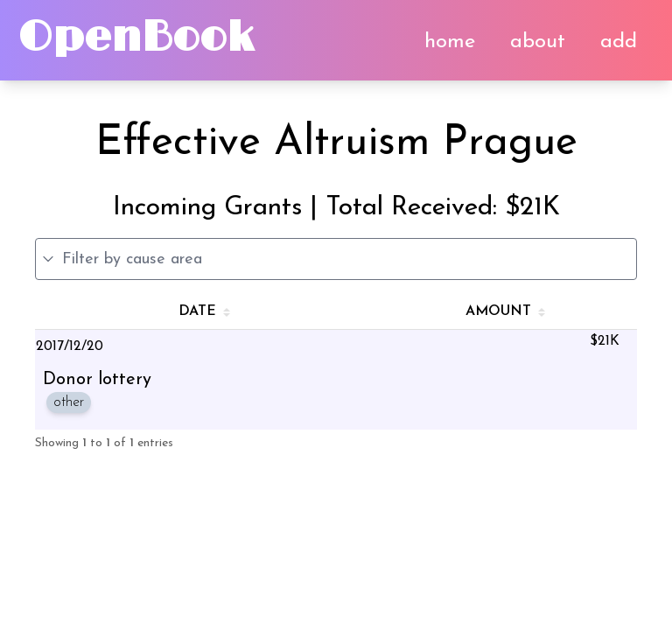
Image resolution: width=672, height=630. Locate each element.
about (538, 42)
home (450, 42)
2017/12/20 (70, 346)
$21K (605, 341)
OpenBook (136, 38)
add (619, 42)
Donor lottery (97, 380)
